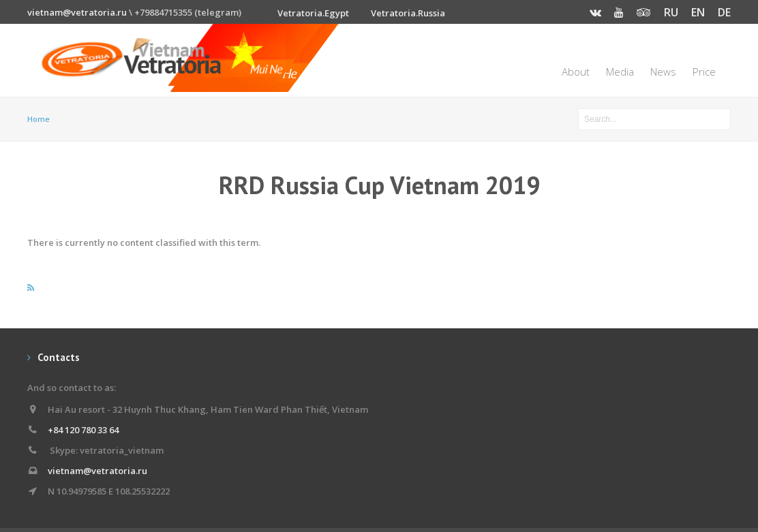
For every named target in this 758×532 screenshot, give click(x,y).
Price (704, 72)
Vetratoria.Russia (408, 13)
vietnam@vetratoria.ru (77, 12)
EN (698, 12)
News (663, 72)
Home (39, 119)
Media (620, 72)
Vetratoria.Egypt (313, 13)
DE (724, 12)
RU (671, 12)
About (576, 72)
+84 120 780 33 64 (83, 430)
